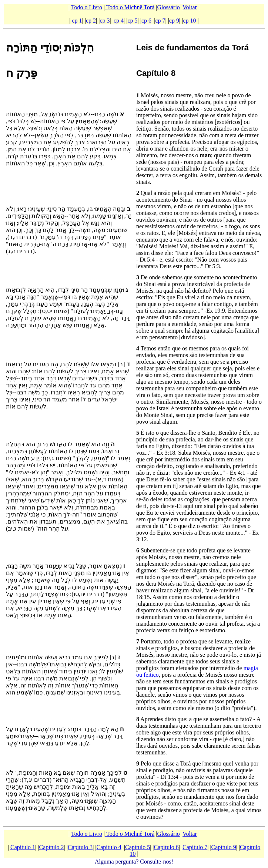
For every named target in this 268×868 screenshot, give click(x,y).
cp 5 (132, 21)
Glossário (169, 7)
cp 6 (146, 21)
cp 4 (119, 21)
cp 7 (160, 21)
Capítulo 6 (166, 847)
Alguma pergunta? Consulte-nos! (134, 862)
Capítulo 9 (224, 847)
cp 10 (190, 21)
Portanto (151, 641)
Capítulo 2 (52, 847)
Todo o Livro (87, 7)
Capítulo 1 (23, 847)
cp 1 (77, 21)
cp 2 (91, 21)
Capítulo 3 (80, 847)
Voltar (190, 7)
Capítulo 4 (109, 847)
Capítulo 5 (138, 847)
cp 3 (105, 21)
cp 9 (174, 21)
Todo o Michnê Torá (130, 7)
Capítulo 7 (195, 847)
